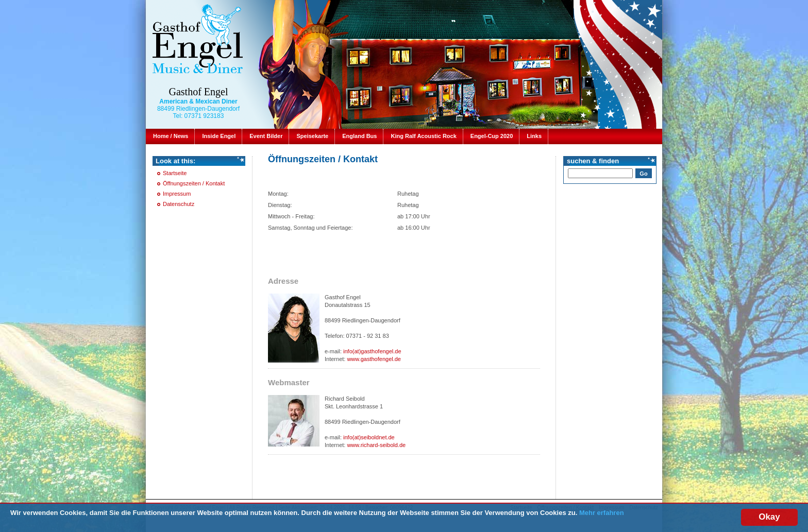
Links (534, 136)
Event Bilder (266, 136)
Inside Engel (219, 136)
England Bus (359, 136)
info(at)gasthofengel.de (372, 351)
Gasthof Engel (199, 92)
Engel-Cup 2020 (492, 136)
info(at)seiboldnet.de (369, 437)
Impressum (177, 194)
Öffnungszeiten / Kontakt (194, 183)
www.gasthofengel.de (374, 359)
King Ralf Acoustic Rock (423, 136)
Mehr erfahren (602, 515)
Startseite (175, 173)
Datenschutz (179, 204)
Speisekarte (312, 136)
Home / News (171, 136)
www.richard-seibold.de (376, 445)
